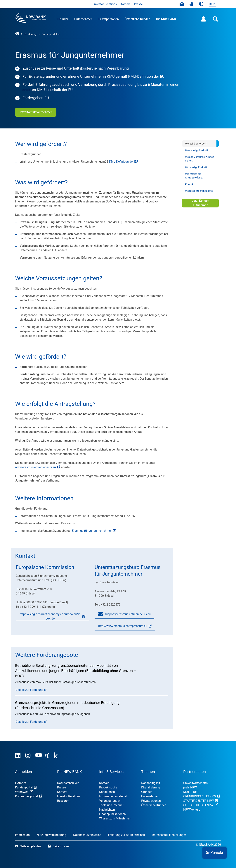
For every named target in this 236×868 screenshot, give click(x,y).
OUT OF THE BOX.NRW (201, 805)
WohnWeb (24, 792)
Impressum (22, 835)
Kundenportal (26, 787)
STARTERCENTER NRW (201, 801)
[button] (215, 853)
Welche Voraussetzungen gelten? (200, 159)
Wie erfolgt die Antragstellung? (194, 176)
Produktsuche (108, 787)
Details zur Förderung (29, 690)
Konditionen (107, 792)
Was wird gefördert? (197, 150)
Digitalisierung (151, 787)
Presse (138, 4)
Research (63, 801)
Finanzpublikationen (112, 814)
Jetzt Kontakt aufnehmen (36, 112)
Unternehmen (83, 19)
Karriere (125, 4)
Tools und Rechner (111, 805)
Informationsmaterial (113, 796)
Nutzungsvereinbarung (51, 835)
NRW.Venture (192, 810)
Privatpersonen (109, 19)
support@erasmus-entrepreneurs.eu (124, 614)
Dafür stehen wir (68, 783)
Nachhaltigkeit (151, 783)
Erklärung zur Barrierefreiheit (126, 835)
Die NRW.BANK (166, 19)
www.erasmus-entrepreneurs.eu (38, 467)
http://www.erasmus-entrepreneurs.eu (123, 627)
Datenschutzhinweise (87, 835)
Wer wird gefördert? (196, 144)
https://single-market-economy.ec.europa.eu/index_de (51, 617)
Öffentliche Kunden (137, 19)
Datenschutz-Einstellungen (169, 835)
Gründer (63, 19)
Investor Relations (105, 4)
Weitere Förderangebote (199, 191)
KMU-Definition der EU (123, 162)
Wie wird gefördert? (196, 167)
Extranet (20, 783)
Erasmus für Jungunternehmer (94, 531)
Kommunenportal (29, 796)
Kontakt (190, 184)
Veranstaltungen (110, 801)
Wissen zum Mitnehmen (115, 818)
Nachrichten (107, 810)
